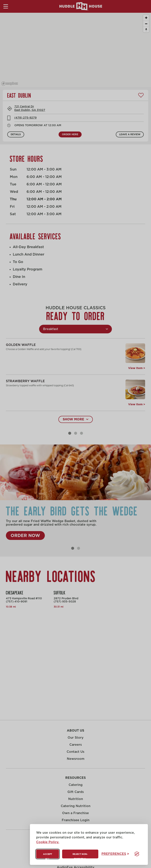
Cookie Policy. (48, 842)
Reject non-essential (80, 856)
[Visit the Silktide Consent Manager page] (137, 854)
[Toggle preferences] (115, 854)
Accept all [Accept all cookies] (48, 856)
